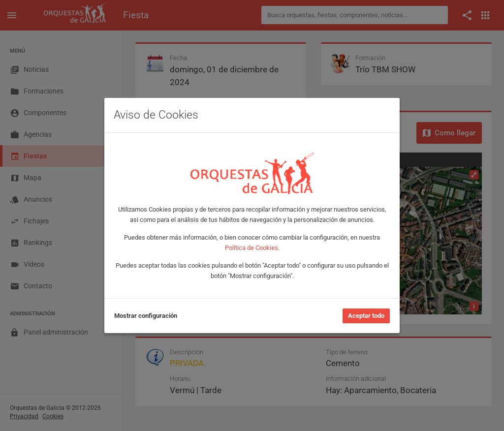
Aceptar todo (366, 316)
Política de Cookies (252, 248)
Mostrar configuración (146, 316)
